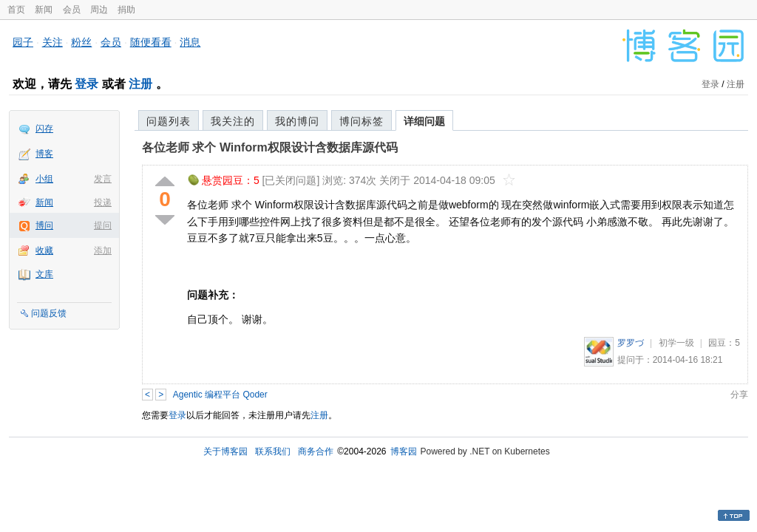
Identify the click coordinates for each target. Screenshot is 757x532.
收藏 (44, 250)
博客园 (404, 451)
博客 (44, 154)
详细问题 (424, 121)
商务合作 (316, 451)
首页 (16, 10)
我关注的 (233, 121)
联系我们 (273, 451)
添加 (103, 250)
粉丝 (81, 42)
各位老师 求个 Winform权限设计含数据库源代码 (270, 147)
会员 (72, 10)
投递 (103, 202)
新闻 (44, 10)
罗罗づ (631, 343)
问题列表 (169, 121)
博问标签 (361, 121)
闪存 (44, 129)
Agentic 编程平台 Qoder (220, 395)
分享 (739, 395)
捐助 (126, 10)
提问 (103, 225)
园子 (23, 42)
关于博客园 (225, 451)
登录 (86, 84)
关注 (52, 42)
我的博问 (297, 121)
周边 (99, 10)
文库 (44, 274)
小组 (44, 179)
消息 (190, 42)
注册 (140, 84)
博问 (44, 225)
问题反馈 (49, 313)
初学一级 (676, 343)
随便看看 (151, 42)
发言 (103, 179)
